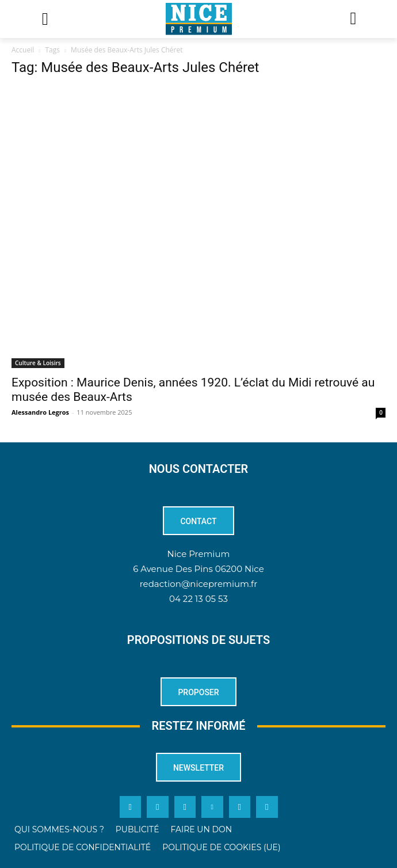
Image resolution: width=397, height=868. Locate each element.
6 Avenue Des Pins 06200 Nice (198, 569)
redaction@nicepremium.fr (199, 584)
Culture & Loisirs (38, 363)
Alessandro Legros (40, 412)
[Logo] (199, 19)
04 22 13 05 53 (199, 599)
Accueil (23, 50)
